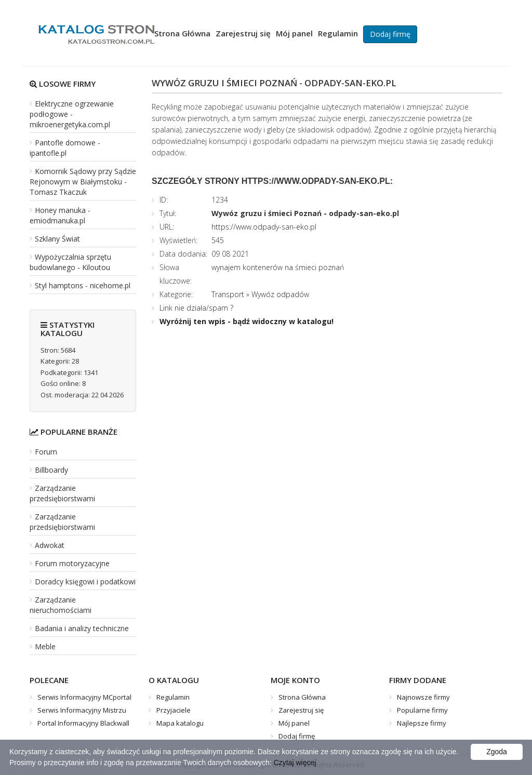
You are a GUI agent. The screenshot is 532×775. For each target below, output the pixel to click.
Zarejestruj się (243, 33)
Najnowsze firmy (423, 697)
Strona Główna (182, 33)
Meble (45, 646)
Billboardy (51, 470)
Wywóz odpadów (280, 294)
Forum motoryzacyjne (72, 563)
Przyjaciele (174, 710)
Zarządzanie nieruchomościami (61, 605)
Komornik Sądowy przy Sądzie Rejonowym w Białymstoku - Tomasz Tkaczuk (83, 182)
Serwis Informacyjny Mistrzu (82, 710)
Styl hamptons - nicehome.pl (83, 285)
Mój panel (294, 33)
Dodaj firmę (390, 34)
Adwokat (50, 545)
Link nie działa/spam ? (196, 308)
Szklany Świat (57, 239)
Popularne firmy (422, 710)
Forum (46, 452)
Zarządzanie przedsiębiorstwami (62, 493)
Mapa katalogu (180, 723)
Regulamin (338, 33)
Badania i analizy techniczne (82, 628)
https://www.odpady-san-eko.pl (264, 227)
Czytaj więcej (295, 763)
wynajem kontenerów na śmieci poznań (278, 267)
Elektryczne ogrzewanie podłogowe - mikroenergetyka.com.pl (72, 114)
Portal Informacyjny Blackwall (83, 723)
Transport (228, 294)
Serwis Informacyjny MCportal (84, 697)
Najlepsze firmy (422, 723)
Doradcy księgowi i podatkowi (85, 582)
